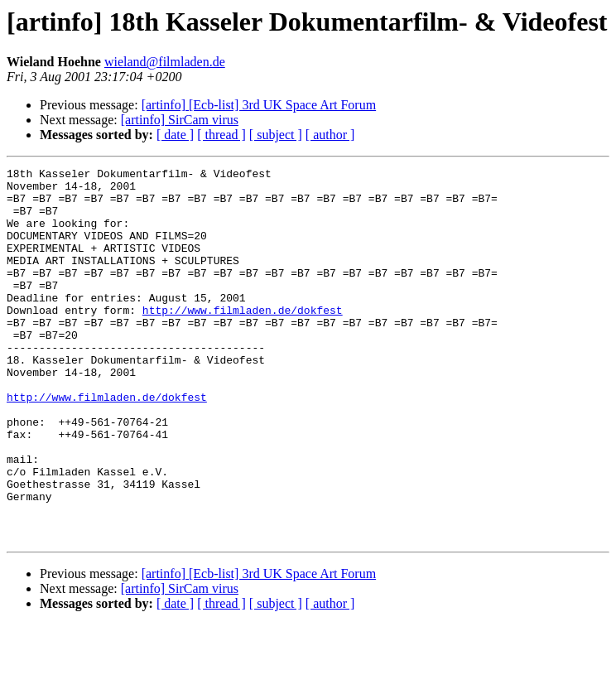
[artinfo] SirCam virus (180, 120)
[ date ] (175, 135)
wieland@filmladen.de (165, 62)
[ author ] (330, 135)
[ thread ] (221, 135)
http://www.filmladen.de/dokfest (243, 340)
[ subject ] (276, 135)
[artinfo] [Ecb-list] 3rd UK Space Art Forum (259, 105)
